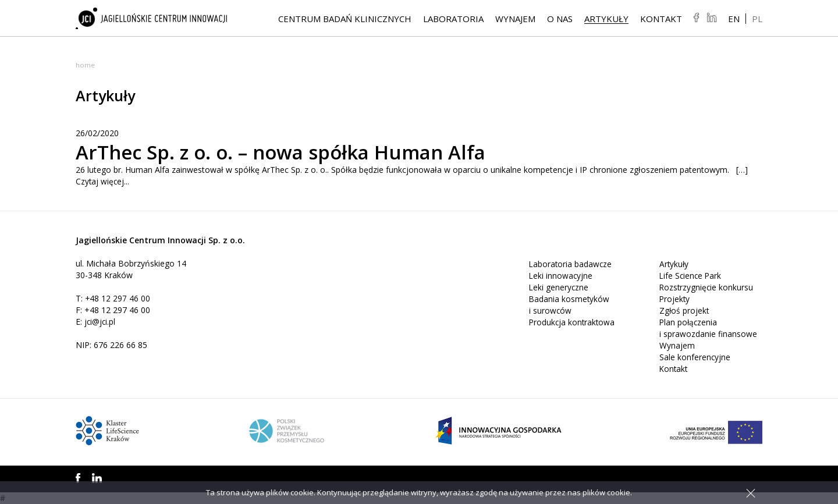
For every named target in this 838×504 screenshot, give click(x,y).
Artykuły (606, 19)
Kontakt (661, 19)
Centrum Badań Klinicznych (345, 19)
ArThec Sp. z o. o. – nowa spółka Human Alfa (297, 152)
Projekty (675, 299)
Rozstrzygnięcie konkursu (707, 287)
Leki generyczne (559, 287)
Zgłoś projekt (685, 310)
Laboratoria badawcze (571, 264)
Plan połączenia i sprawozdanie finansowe (708, 328)
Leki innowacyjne (561, 276)
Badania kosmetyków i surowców (570, 305)
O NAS (560, 19)
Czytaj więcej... (103, 181)
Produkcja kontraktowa (573, 322)
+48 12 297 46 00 (118, 298)
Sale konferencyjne (695, 357)
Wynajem (515, 19)
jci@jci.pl (100, 322)
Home (85, 65)
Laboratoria (453, 19)
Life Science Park (691, 276)
